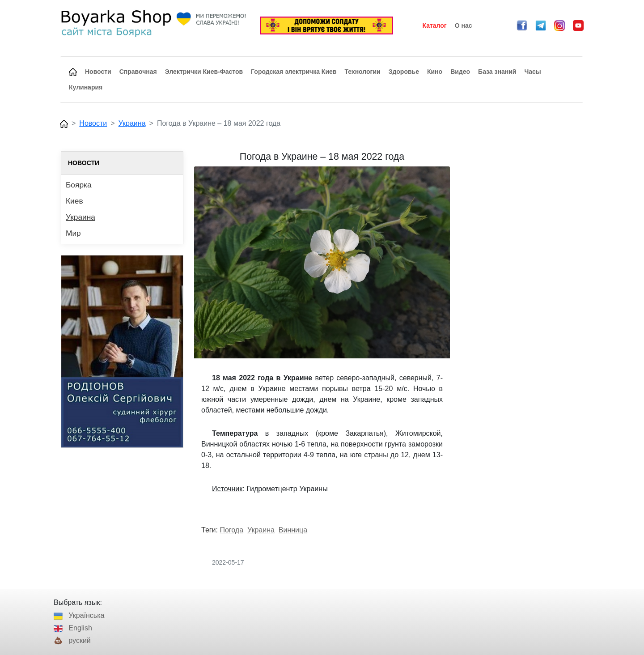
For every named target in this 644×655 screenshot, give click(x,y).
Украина (132, 123)
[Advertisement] (522, 285)
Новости (93, 123)
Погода (231, 530)
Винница (293, 530)
